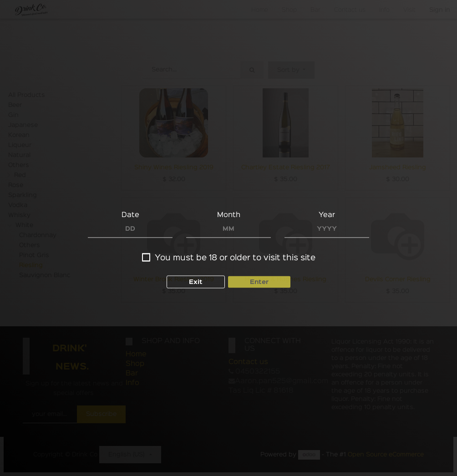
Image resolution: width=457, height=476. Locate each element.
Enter (259, 282)
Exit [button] (196, 282)
